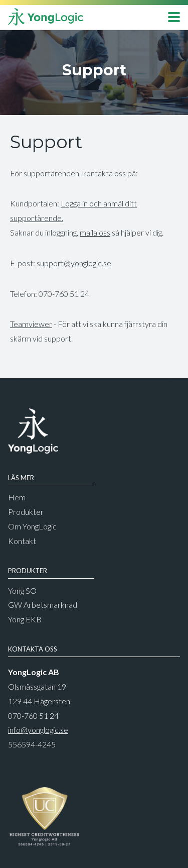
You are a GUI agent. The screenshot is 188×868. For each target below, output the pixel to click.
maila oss (95, 232)
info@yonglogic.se (38, 730)
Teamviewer (31, 324)
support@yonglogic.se (74, 263)
